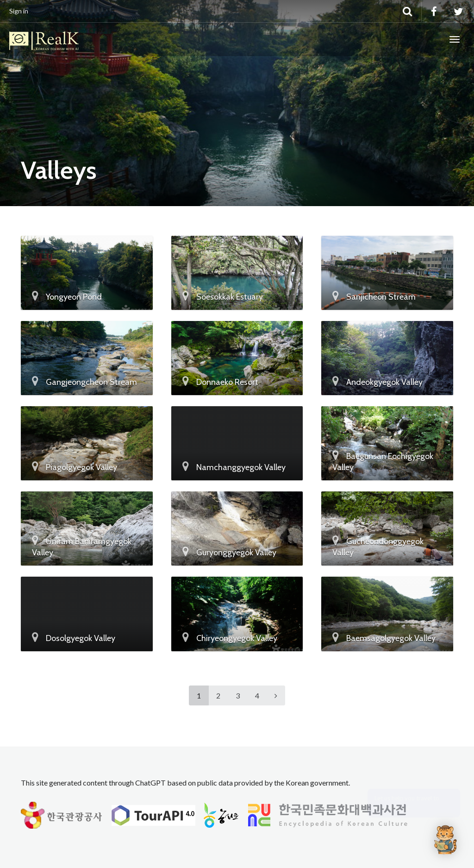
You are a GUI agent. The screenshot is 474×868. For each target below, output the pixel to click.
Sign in (19, 11)
